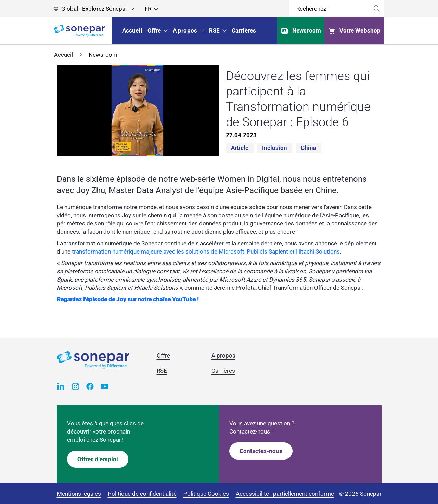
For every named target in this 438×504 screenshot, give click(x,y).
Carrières (223, 371)
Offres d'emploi (98, 459)
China (308, 148)
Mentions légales (79, 494)
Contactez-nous (261, 451)
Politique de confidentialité (142, 494)
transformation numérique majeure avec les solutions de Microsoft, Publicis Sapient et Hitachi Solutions (206, 251)
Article (240, 148)
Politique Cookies (206, 494)
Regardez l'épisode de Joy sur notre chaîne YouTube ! (128, 299)
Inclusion (275, 148)
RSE (162, 371)
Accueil (63, 55)
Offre (163, 356)
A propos (223, 356)
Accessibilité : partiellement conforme (285, 494)
